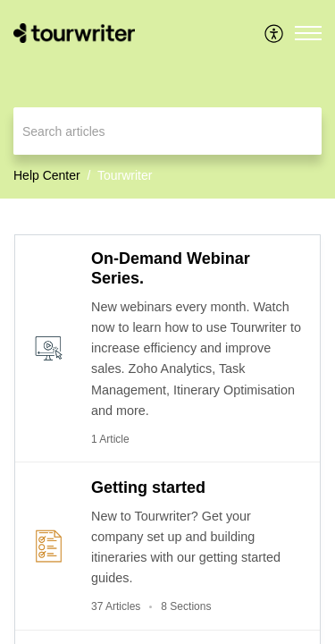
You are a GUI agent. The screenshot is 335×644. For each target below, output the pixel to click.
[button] (275, 33)
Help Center (47, 175)
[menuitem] (275, 33)
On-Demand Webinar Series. (171, 268)
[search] (167, 131)
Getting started (148, 487)
